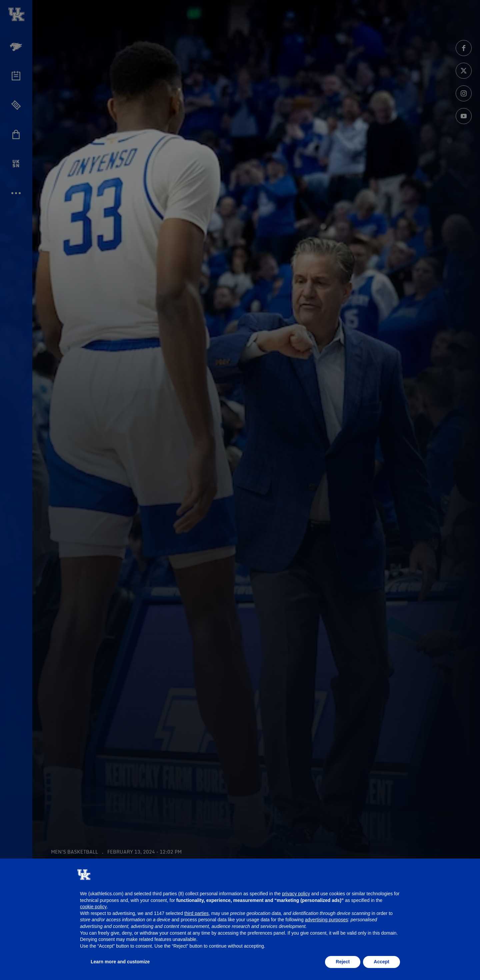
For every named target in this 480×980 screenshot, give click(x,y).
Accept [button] (381, 962)
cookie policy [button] (93, 907)
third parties (196, 913)
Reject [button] (343, 962)
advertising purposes (326, 920)
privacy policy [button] (296, 894)
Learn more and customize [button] (120, 962)
